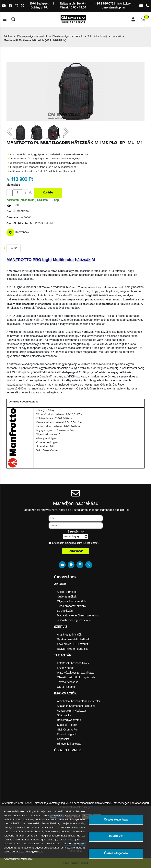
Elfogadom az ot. (76, 543)
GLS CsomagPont (68, 730)
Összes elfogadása (116, 854)
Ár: (8, 180)
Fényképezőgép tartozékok (32, 36)
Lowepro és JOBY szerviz (73, 644)
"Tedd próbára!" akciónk (72, 606)
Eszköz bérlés (66, 668)
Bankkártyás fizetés (69, 720)
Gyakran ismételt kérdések (73, 639)
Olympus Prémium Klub (71, 601)
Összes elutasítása (116, 820)
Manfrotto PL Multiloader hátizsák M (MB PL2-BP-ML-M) (35, 40)
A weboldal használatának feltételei (78, 701)
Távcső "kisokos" (67, 682)
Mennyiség (13, 185)
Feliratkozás (75, 551)
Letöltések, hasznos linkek (73, 663)
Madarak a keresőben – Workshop (78, 615)
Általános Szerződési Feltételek (76, 706)
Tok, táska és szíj (97, 36)
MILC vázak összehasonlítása (75, 673)
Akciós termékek (67, 592)
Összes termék (68, 750)
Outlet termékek (67, 597)
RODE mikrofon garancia (72, 649)
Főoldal (8, 36)
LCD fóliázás (65, 611)
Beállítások (116, 837)
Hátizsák (116, 36)
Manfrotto (23, 211)
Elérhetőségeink (67, 734)
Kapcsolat (63, 739)
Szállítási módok (67, 725)
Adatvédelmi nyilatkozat (71, 711)
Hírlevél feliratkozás (69, 744)
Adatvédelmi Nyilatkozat (82, 543)
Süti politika (64, 715)
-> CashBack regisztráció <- (74, 620)
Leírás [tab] (14, 248)
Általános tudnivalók (69, 635)
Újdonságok (65, 577)
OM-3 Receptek (67, 687)
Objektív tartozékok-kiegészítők (76, 677)
